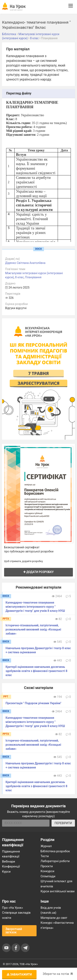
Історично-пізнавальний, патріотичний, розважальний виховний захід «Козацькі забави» (33, 629)
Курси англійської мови (58, 891)
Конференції (11, 866)
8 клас (20, 277)
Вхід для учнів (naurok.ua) (51, 910)
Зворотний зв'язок (14, 931)
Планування (33, 277)
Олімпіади (48, 876)
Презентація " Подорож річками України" (33, 703)
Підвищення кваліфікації (11, 854)
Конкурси (48, 871)
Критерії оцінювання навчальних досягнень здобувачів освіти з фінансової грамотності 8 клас (36, 671)
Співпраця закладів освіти (16, 915)
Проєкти (47, 866)
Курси (6, 872)
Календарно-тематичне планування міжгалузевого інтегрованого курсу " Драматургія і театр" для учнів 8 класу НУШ (35, 607)
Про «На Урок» (13, 908)
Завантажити (19, 974)
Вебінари (9, 862)
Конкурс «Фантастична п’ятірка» (57, 925)
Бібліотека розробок (55, 851)
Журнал (46, 846)
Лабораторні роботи (55, 861)
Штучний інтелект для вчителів (57, 884)
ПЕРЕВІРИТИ (63, 823)
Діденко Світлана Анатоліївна (25, 263)
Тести (45, 856)
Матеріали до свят (54, 918)
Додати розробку (39, 572)
